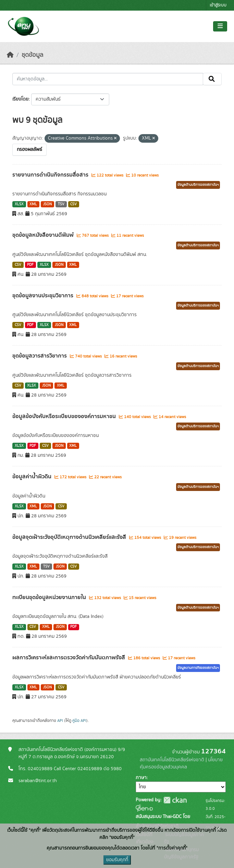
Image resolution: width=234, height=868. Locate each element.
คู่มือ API (79, 721)
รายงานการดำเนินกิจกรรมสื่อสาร (51, 175)
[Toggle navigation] (220, 26)
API (60, 721)
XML (33, 204)
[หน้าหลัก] (10, 55)
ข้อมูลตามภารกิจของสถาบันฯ (198, 668)
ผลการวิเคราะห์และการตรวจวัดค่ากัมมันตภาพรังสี (69, 658)
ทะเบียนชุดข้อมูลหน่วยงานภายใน (50, 597)
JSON (47, 204)
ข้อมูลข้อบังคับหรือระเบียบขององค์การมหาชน (65, 416)
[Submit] (212, 79)
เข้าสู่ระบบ (218, 5)
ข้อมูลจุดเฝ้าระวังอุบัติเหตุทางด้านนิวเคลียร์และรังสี (70, 537)
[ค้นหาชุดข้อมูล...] (108, 79)
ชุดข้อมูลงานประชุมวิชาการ (44, 296)
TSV (61, 204)
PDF (30, 265)
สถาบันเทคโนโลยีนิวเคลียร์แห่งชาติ (172, 760)
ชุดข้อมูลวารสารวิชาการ (40, 356)
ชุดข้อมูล (32, 55)
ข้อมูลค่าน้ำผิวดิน (33, 477)
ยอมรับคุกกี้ (117, 860)
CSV (73, 204)
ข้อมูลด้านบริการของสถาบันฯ (198, 185)
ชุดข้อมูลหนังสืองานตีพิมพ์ (44, 235)
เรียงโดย (20, 99)
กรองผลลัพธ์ (29, 150)
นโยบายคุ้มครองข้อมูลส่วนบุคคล (181, 763)
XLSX (19, 204)
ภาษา (141, 778)
